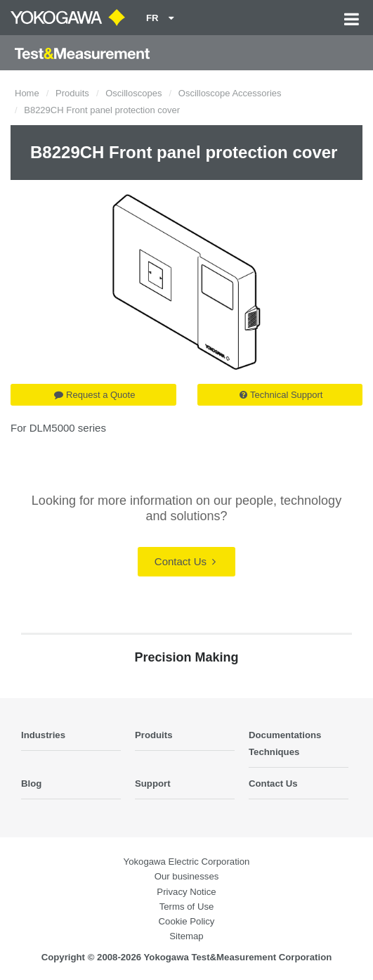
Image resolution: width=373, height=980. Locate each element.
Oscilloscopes (133, 93)
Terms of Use (187, 907)
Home (27, 93)
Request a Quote (94, 395)
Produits (72, 93)
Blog (31, 784)
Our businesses (187, 876)
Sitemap (186, 936)
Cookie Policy (187, 921)
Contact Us (185, 561)
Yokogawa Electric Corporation (187, 862)
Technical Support (281, 395)
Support (153, 784)
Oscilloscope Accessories (230, 93)
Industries (43, 735)
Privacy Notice (186, 892)
